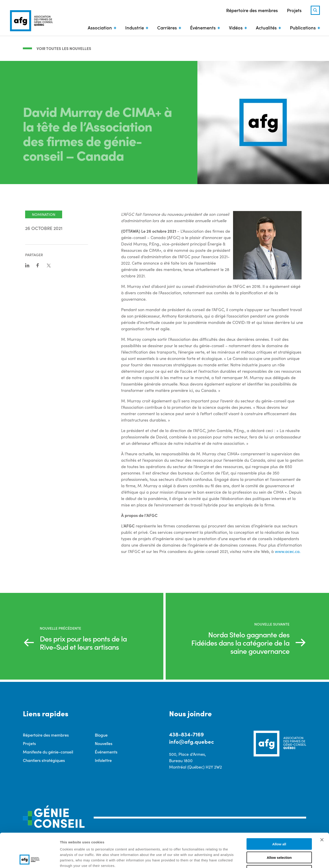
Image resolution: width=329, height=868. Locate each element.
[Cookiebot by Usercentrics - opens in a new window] (30, 859)
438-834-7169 (186, 734)
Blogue (101, 735)
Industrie (135, 27)
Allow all (279, 812)
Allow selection (279, 825)
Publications (303, 27)
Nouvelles (104, 743)
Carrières (167, 27)
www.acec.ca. (288, 551)
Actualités (266, 27)
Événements (203, 27)
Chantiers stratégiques (44, 760)
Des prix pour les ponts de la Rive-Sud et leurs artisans (83, 643)
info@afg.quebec (191, 741)
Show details (240, 859)
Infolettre (103, 760)
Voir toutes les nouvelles (64, 48)
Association (100, 27)
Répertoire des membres (252, 10)
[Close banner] (322, 808)
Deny (279, 839)
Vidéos (236, 27)
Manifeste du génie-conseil (48, 752)
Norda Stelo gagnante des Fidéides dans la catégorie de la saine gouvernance (240, 643)
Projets (294, 10)
